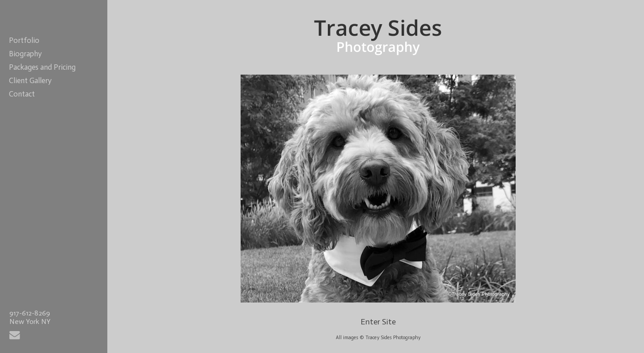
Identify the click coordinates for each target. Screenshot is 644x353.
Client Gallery (30, 80)
